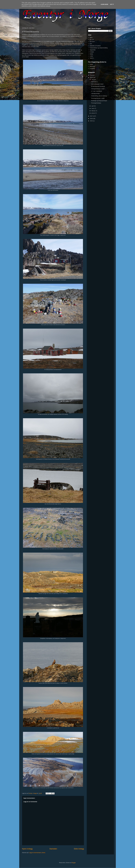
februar (94, 111)
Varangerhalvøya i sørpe (98, 89)
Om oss (92, 39)
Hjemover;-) (94, 82)
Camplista (92, 69)
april (93, 106)
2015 (92, 121)
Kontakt (92, 52)
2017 (92, 116)
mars (93, 108)
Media (91, 54)
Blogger (74, 863)
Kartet (91, 64)
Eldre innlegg (79, 849)
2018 (92, 77)
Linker (91, 56)
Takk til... (92, 58)
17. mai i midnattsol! (97, 91)
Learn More (104, 4)
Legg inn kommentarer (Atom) (37, 853)
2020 (92, 75)
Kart (91, 44)
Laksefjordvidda (95, 94)
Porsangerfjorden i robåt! (98, 98)
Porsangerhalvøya (96, 103)
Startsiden (53, 849)
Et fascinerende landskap (98, 86)
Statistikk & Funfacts (95, 46)
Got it (112, 4)
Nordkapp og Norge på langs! (99, 101)
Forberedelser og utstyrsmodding (99, 48)
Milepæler (92, 66)
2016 (92, 119)
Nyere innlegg (27, 849)
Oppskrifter (93, 50)
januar (93, 113)
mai (93, 80)
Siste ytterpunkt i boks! (97, 84)
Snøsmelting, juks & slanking (99, 96)
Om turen (92, 42)
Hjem (91, 37)
